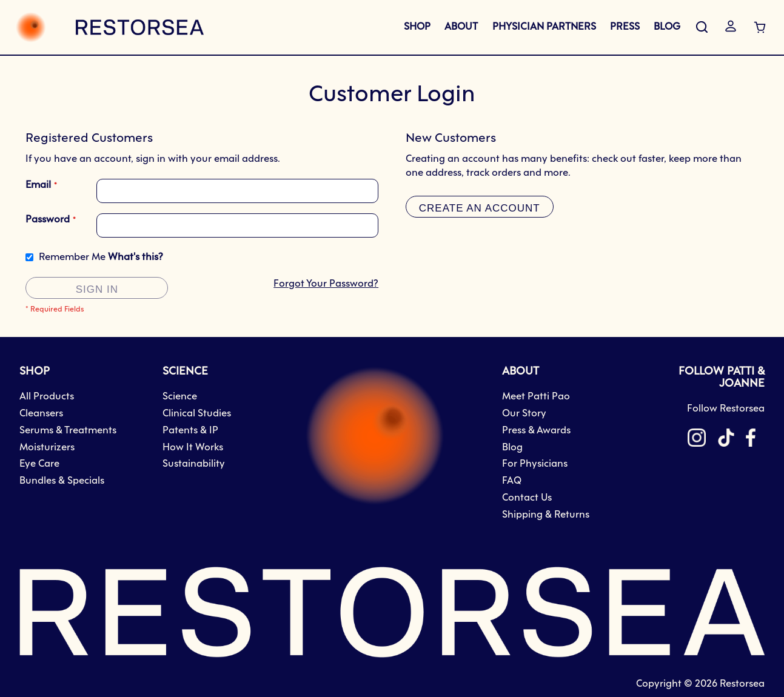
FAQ (512, 481)
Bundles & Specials (62, 481)
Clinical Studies (197, 414)
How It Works (193, 448)
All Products (47, 397)
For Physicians (535, 464)
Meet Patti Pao (536, 397)
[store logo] (110, 27)
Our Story (524, 414)
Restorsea (742, 684)
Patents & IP (190, 431)
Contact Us (527, 498)
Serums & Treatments (68, 431)
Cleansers (41, 414)
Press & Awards (536, 431)
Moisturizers (47, 448)
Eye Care (39, 464)
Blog (512, 448)
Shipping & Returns (546, 515)
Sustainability (194, 464)
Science (180, 397)
